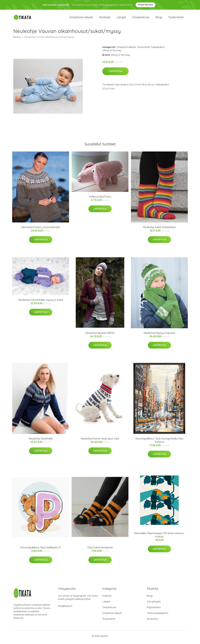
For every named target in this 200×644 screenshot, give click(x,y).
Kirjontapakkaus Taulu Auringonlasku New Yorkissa (159, 443)
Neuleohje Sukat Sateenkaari (159, 230)
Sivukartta (152, 621)
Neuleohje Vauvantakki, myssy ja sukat (41, 302)
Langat (121, 19)
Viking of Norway (112, 53)
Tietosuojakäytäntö (158, 616)
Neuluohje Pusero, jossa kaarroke (41, 230)
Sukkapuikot (158, 50)
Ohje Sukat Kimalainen (100, 550)
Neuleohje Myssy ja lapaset (159, 336)
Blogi (159, 19)
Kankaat (105, 19)
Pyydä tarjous (146, 5)
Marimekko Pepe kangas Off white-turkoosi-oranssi (159, 538)
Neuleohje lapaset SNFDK (100, 336)
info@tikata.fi (65, 609)
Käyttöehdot (154, 610)
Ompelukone (141, 19)
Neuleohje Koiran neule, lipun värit (100, 441)
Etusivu (17, 40)
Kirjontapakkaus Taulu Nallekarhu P (41, 550)
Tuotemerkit (176, 19)
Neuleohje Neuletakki (41, 441)
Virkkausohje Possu (100, 199)
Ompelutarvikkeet (81, 19)
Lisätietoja (115, 74)
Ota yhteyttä (154, 604)
